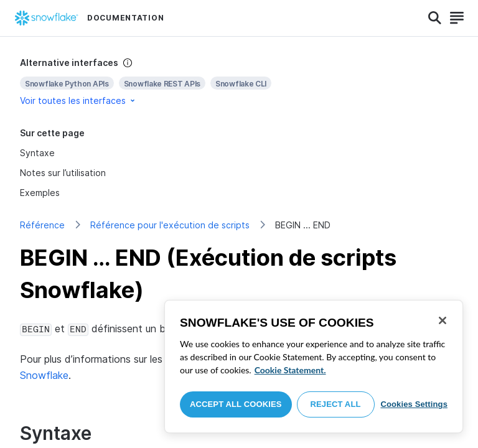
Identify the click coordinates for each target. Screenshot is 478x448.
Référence (42, 225)
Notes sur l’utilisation (63, 173)
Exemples (40, 193)
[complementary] (239, 82)
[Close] (443, 320)
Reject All (336, 404)
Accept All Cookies (236, 404)
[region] (314, 366)
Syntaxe (37, 153)
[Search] (435, 18)
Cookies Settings (414, 404)
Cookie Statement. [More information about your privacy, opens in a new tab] (290, 370)
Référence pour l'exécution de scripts (170, 225)
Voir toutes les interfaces (78, 100)
